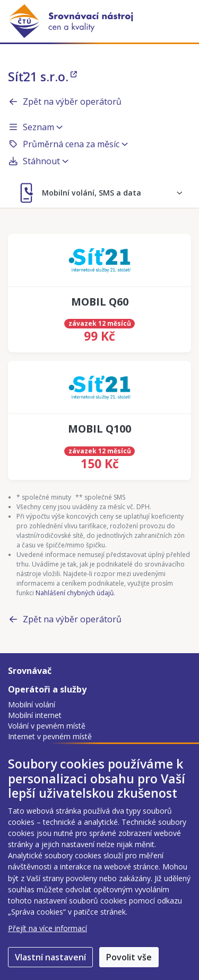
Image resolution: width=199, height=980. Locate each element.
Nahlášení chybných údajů (75, 593)
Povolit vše (129, 957)
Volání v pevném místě (47, 726)
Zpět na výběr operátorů (65, 102)
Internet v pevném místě (50, 736)
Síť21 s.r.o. (42, 77)
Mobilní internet (35, 715)
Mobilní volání (32, 704)
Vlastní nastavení (50, 957)
